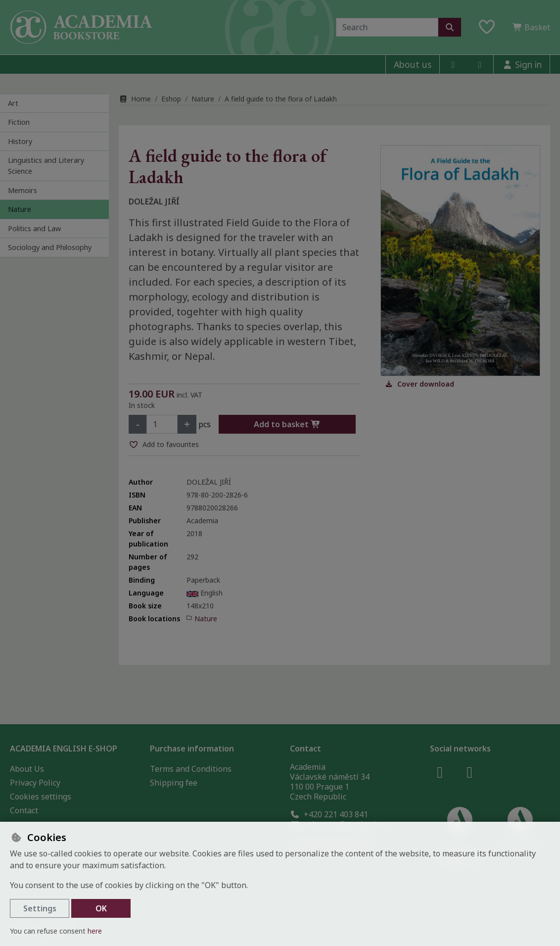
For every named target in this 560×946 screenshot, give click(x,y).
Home (135, 99)
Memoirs (23, 190)
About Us (27, 769)
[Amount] (162, 424)
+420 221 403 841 (329, 814)
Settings (40, 908)
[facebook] (453, 64)
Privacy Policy (35, 783)
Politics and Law (34, 228)
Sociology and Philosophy (50, 247)
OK (101, 908)
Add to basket (287, 424)
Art (13, 103)
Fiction (19, 122)
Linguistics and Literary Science (46, 166)
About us (413, 64)
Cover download (420, 384)
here (95, 931)
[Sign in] (522, 64)
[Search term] (387, 27)
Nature (20, 209)
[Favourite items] (487, 27)
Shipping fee (174, 783)
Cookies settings (41, 797)
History (20, 141)
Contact (24, 810)
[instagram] (480, 64)
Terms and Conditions (191, 769)
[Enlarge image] (460, 261)
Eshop (171, 99)
